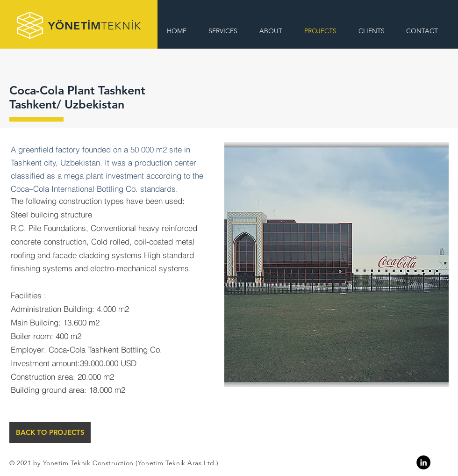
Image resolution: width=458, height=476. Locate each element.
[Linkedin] (423, 462)
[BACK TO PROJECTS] (50, 432)
